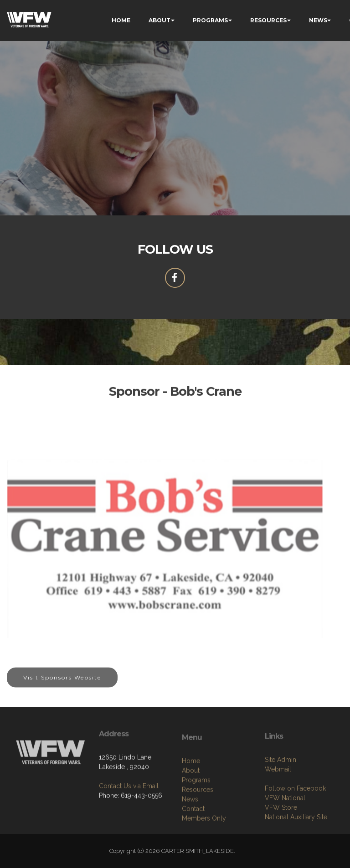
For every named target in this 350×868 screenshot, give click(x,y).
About (191, 813)
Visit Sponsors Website (62, 686)
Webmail (278, 807)
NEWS (318, 20)
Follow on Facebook (295, 827)
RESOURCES (268, 20)
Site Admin (281, 798)
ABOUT (160, 20)
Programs (196, 822)
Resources (198, 832)
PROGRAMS (210, 20)
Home (191, 803)
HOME (121, 20)
